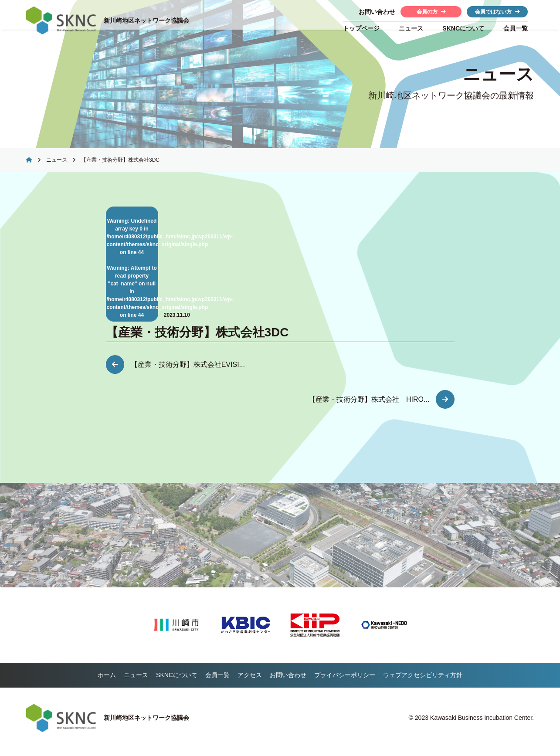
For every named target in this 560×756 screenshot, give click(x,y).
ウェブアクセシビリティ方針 (423, 682)
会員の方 (431, 12)
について (463, 28)
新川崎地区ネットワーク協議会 (149, 20)
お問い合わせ (288, 682)
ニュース (411, 28)
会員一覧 (516, 28)
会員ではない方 (497, 12)
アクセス (250, 682)
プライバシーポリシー (345, 682)
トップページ (361, 28)
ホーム (107, 682)
